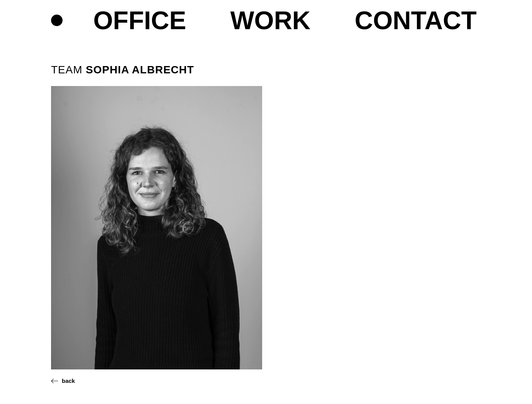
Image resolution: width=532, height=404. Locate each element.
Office (140, 21)
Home (57, 20)
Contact (416, 21)
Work (270, 21)
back (68, 381)
